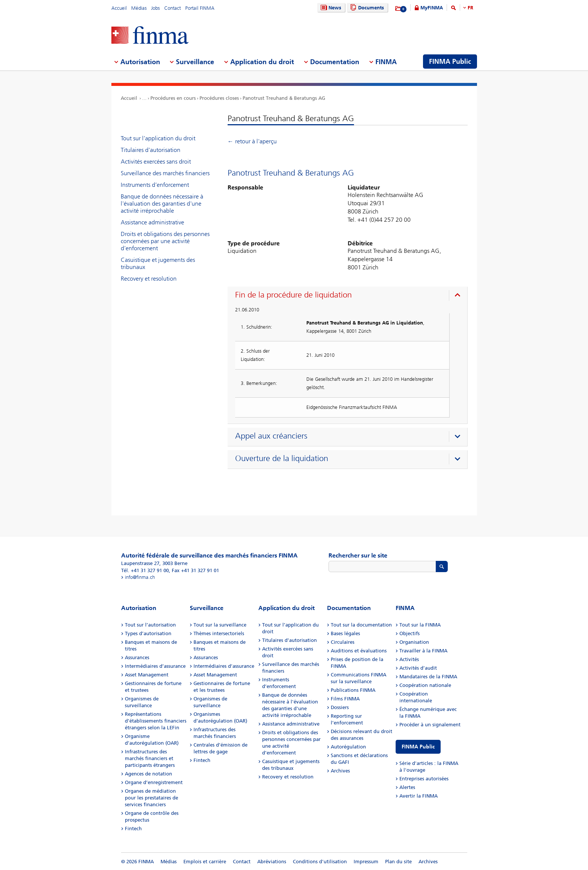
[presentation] (349, 296)
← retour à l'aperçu (252, 141)
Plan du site (398, 862)
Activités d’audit (418, 668)
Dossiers (340, 707)
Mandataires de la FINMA (428, 677)
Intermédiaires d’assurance (155, 666)
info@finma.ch (140, 577)
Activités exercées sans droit (156, 162)
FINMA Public (418, 747)
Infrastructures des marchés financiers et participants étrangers (150, 758)
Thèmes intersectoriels (219, 633)
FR (470, 8)
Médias (139, 8)
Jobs (155, 8)
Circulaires (343, 642)
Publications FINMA (353, 690)
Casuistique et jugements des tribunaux (158, 263)
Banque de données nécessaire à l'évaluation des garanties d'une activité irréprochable (162, 204)
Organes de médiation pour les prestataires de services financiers (151, 798)
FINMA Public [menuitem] (450, 62)
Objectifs (409, 633)
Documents (366, 8)
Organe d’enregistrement (154, 782)
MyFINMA (432, 8)
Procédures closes (219, 98)
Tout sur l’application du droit (158, 138)
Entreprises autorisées (424, 779)
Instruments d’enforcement (155, 185)
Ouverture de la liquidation (282, 458)
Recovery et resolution (149, 279)
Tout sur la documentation (361, 625)
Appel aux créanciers (271, 436)
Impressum (366, 862)
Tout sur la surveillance (220, 625)
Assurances (137, 657)
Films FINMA (345, 699)
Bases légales (345, 633)
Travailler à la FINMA (423, 651)
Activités (409, 659)
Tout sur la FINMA (420, 625)
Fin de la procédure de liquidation (293, 295)
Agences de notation (148, 774)
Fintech (133, 829)
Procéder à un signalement (430, 725)
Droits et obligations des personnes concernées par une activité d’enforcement (165, 241)
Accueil (119, 8)
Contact (172, 8)
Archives (340, 771)
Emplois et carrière (205, 862)
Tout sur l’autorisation (150, 625)
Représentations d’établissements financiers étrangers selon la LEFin (156, 721)
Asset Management (147, 675)
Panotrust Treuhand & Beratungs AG (284, 98)
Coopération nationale (425, 685)
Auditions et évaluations (359, 651)
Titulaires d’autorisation (151, 150)
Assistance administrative (152, 222)
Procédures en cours (173, 98)
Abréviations (272, 862)
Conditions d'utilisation (320, 862)
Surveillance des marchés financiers (165, 173)
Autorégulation (348, 747)
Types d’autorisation (148, 633)
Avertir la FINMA (418, 796)
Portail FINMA (200, 8)
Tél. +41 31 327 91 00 (145, 570)
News (330, 8)
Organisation (414, 642)
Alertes (407, 787)
